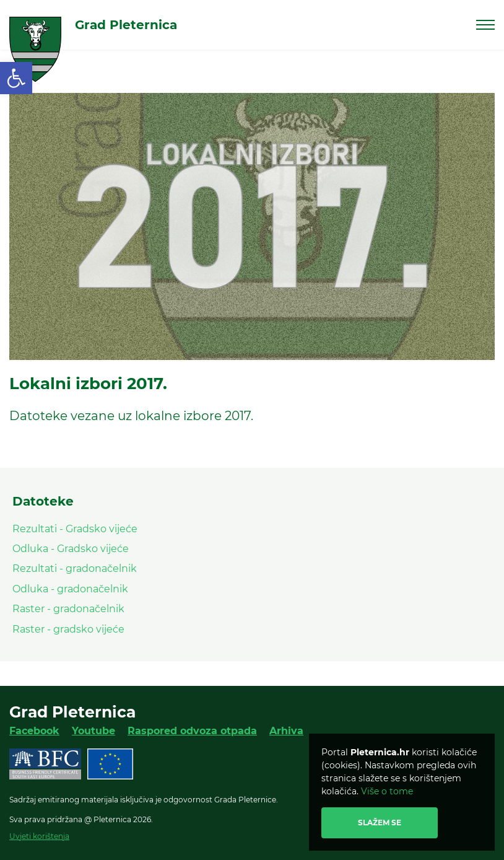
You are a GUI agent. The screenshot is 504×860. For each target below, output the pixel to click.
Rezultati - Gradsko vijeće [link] (75, 529)
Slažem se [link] (380, 823)
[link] (16, 78)
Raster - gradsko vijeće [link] (68, 629)
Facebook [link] (34, 731)
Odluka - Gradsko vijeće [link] (71, 549)
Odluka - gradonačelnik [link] (70, 589)
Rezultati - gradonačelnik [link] (75, 568)
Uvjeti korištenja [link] (39, 836)
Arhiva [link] (286, 731)
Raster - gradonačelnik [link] (68, 609)
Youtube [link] (93, 731)
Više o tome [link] (387, 791)
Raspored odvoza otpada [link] (192, 731)
